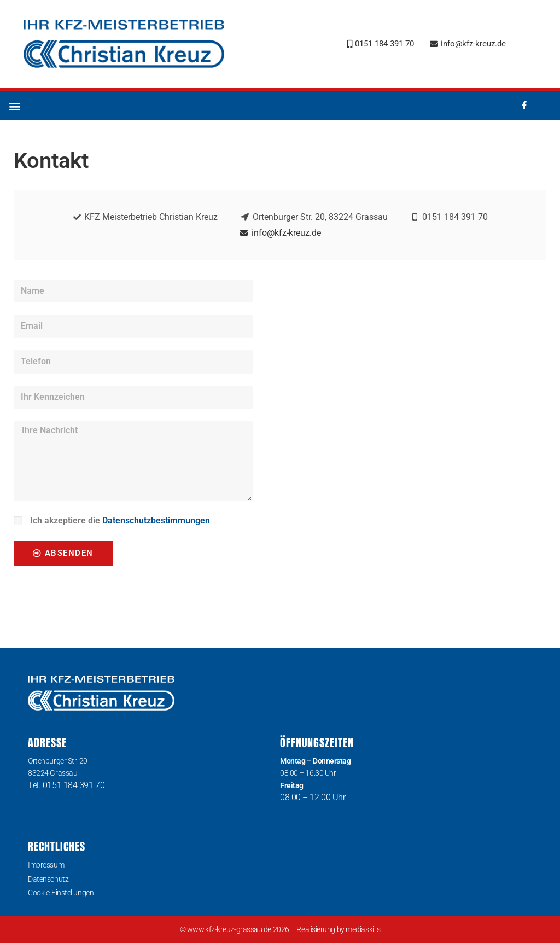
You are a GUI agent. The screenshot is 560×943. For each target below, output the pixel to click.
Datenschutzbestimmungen (156, 520)
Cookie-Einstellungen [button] (61, 893)
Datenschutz (48, 879)
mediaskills (363, 929)
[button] (14, 106)
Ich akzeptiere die (120, 520)
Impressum (46, 865)
